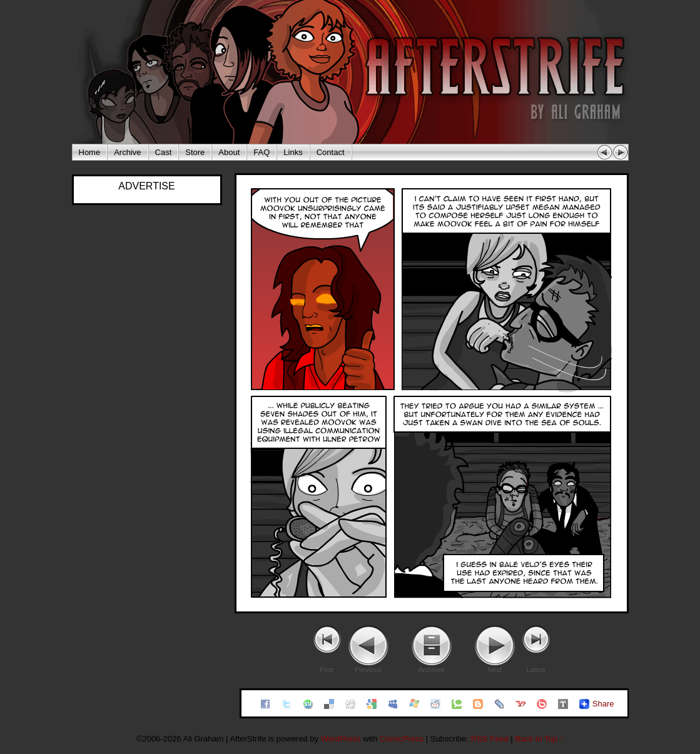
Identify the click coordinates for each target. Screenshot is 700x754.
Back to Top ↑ (539, 739)
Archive (127, 152)
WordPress (341, 739)
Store (195, 152)
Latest (536, 670)
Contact (331, 152)
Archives (431, 670)
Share (603, 704)
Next (495, 670)
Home (90, 152)
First (327, 670)
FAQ (261, 152)
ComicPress (402, 739)
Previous (368, 670)
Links (293, 152)
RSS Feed (490, 739)
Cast (164, 152)
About (229, 152)
